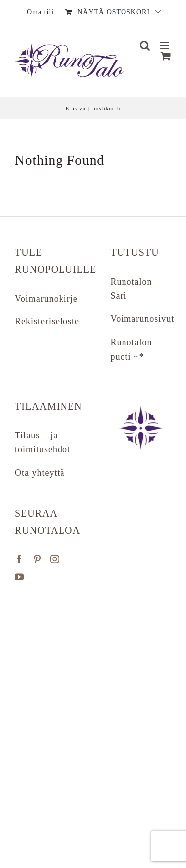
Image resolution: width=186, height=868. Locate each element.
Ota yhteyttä (40, 473)
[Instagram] (55, 559)
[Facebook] (20, 559)
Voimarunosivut (143, 319)
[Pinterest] (37, 559)
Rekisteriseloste (47, 321)
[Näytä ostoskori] (166, 56)
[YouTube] (20, 577)
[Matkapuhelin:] (166, 45)
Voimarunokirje (46, 299)
